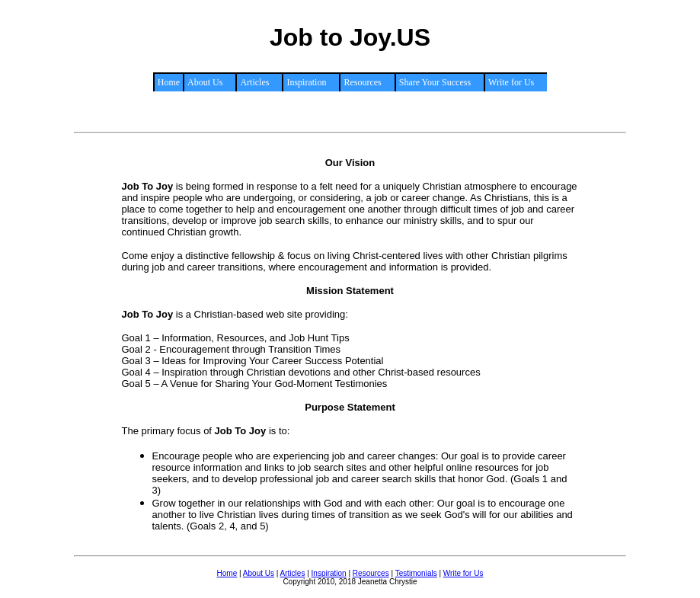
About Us (259, 573)
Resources (371, 573)
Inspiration (329, 573)
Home (169, 82)
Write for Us (463, 573)
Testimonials (416, 573)
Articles (293, 573)
